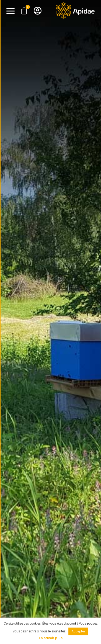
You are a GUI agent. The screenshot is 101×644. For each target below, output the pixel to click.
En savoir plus (51, 638)
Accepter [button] (78, 631)
